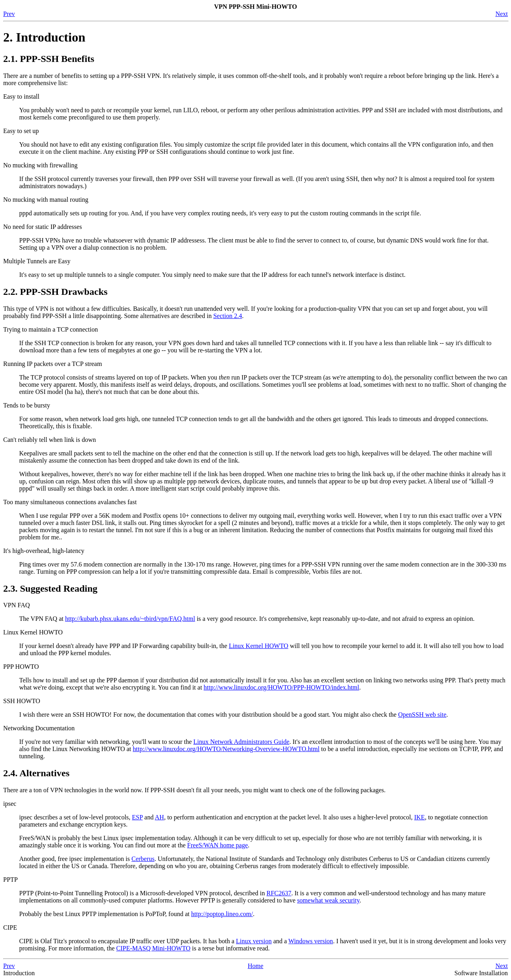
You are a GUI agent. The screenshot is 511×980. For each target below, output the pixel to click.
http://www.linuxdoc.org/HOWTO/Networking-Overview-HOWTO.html (226, 749)
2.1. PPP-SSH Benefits (49, 59)
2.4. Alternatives (36, 773)
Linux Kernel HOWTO (258, 646)
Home (255, 966)
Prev (9, 14)
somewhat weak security (328, 900)
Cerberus (143, 859)
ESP (138, 817)
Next (502, 14)
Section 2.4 (228, 316)
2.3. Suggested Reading (50, 588)
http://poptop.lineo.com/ (222, 914)
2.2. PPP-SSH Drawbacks (55, 292)
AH (159, 817)
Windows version (311, 941)
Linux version (254, 941)
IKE (419, 817)
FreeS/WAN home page (218, 845)
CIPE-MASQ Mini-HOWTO (153, 948)
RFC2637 (279, 893)
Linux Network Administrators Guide (241, 742)
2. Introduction (44, 37)
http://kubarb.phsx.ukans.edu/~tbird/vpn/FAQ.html (130, 619)
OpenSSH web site (422, 715)
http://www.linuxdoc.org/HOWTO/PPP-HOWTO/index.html (281, 687)
